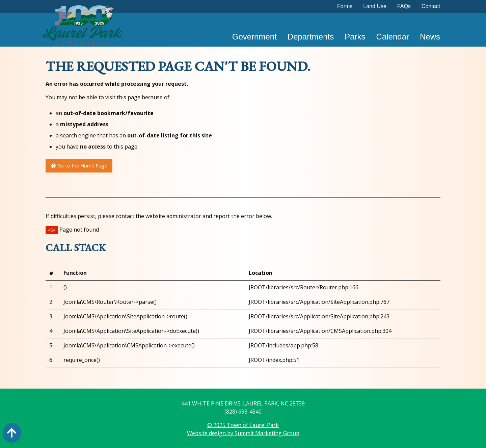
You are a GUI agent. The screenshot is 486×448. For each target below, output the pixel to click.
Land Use (375, 6)
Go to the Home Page (79, 166)
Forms (345, 6)
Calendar (393, 37)
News (430, 37)
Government (254, 37)
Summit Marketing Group (267, 433)
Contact (431, 6)
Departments (311, 37)
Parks (355, 37)
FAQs (404, 6)
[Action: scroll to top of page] (12, 433)
